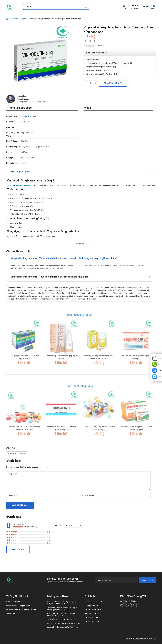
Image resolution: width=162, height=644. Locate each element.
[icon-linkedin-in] (95, 41)
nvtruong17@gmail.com (21, 606)
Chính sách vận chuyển (93, 610)
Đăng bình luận (19, 505)
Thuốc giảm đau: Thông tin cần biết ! (60, 619)
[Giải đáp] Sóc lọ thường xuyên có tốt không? (63, 627)
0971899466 (135, 8)
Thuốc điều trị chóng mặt (17, 453)
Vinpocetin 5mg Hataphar (21, 185)
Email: (9, 606)
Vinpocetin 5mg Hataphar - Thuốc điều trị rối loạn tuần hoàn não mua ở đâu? (50, 277)
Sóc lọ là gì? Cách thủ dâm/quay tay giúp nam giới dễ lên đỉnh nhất (62, 603)
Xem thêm (80, 244)
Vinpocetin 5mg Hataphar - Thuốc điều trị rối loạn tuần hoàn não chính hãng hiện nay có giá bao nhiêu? (64, 258)
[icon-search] (86, 7)
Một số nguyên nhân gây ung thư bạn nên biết (63, 623)
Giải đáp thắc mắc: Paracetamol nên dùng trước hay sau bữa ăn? (62, 614)
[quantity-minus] (85, 83)
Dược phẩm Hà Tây (28, 116)
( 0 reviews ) (100, 46)
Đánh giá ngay (18, 549)
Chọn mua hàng (111, 83)
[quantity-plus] (95, 83)
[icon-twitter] (90, 41)
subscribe (147, 580)
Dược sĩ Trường (23, 99)
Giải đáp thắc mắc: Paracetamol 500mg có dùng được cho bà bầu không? (62, 609)
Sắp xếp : (59, 525)
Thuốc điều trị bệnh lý (19, 19)
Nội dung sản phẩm (20, 171)
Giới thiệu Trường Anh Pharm (95, 602)
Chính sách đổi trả (91, 617)
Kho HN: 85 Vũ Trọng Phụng (26, 610)
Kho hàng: (11, 610)
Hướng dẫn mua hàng (93, 606)
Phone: (9, 602)
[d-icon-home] (7, 19)
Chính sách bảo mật (92, 621)
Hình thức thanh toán (92, 613)
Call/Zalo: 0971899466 (128, 601)
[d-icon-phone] (126, 7)
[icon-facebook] (85, 41)
